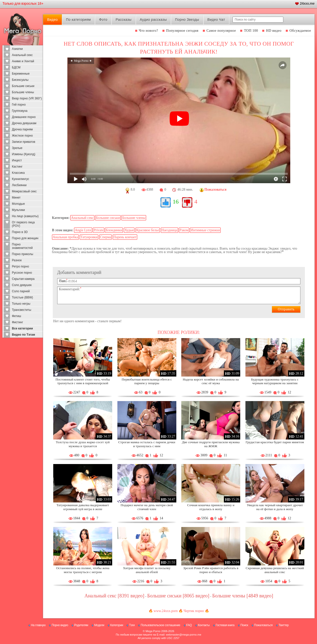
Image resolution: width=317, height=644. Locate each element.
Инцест (17, 160)
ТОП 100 (251, 31)
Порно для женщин (25, 238)
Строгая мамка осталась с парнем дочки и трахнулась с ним (147, 444)
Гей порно (19, 105)
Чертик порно (194, 611)
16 (176, 202)
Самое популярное (221, 31)
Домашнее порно (24, 117)
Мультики (18, 210)
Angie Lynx (83, 230)
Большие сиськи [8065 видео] (178, 596)
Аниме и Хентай (23, 61)
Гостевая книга (225, 625)
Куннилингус (21, 179)
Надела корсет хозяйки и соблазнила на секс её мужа (211, 381)
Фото (103, 20)
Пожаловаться (263, 625)
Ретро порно (20, 266)
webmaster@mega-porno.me (184, 635)
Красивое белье (148, 230)
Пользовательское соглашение (160, 625)
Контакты (204, 625)
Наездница (169, 230)
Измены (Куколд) (24, 154)
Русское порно (22, 273)
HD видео (274, 31)
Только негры (21, 304)
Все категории (22, 328)
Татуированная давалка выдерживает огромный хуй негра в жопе (83, 507)
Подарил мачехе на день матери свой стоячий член (147, 507)
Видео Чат (216, 20)
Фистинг (17, 322)
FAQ (189, 625)
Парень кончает (125, 237)
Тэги (132, 625)
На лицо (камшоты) (25, 216)
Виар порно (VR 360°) (27, 98)
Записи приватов (24, 142)
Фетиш (16, 316)
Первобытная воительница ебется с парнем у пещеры (147, 381)
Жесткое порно (22, 136)
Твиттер (284, 625)
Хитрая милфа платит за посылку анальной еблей (147, 570)
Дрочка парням (22, 129)
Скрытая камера (23, 279)
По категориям (78, 20)
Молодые (18, 204)
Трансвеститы (22, 310)
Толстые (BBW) (22, 297)
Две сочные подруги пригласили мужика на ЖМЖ (211, 444)
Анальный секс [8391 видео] (114, 596)
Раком (184, 230)
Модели (99, 625)
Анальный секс (22, 55)
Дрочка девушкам (24, 123)
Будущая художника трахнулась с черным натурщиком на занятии (275, 381)
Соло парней (21, 291)
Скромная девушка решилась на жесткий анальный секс (275, 570)
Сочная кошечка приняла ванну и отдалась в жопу (211, 507)
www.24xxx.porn (166, 611)
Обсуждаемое (300, 31)
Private (99, 230)
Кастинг (17, 167)
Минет (16, 198)
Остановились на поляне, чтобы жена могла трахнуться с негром (83, 570)
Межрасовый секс (24, 191)
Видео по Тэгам (23, 335)
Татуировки (89, 237)
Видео (52, 20)
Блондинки (114, 230)
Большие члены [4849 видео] (243, 596)
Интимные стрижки (205, 230)
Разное (17, 260)
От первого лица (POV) (23, 224)
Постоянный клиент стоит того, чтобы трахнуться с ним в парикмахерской (83, 381)
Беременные (21, 74)
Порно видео (60, 625)
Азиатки (17, 49)
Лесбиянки (19, 185)
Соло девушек (22, 285)
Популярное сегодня (182, 31)
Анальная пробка (65, 237)
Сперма (106, 237)
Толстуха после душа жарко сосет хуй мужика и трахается (83, 444)
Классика (18, 173)
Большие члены (23, 92)
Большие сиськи (23, 86)
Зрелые (17, 148)
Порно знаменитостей (22, 246)
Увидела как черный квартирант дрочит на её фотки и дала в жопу (275, 507)
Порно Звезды (187, 20)
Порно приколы (23, 254)
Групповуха (20, 111)
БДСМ (16, 67)
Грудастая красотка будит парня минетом (275, 442)
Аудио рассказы (153, 20)
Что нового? (149, 31)
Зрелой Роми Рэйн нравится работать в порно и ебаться (211, 570)
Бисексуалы (20, 80)
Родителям (81, 625)
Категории (117, 625)
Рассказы (124, 20)
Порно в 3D (20, 232)
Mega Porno (153, 631)
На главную (38, 625)
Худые (129, 230)
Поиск (244, 625)
